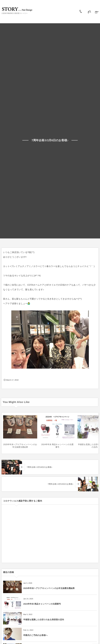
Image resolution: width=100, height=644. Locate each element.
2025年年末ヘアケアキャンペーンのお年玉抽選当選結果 (49, 588)
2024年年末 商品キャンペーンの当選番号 (42, 604)
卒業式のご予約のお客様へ (36, 635)
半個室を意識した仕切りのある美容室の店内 (44, 620)
